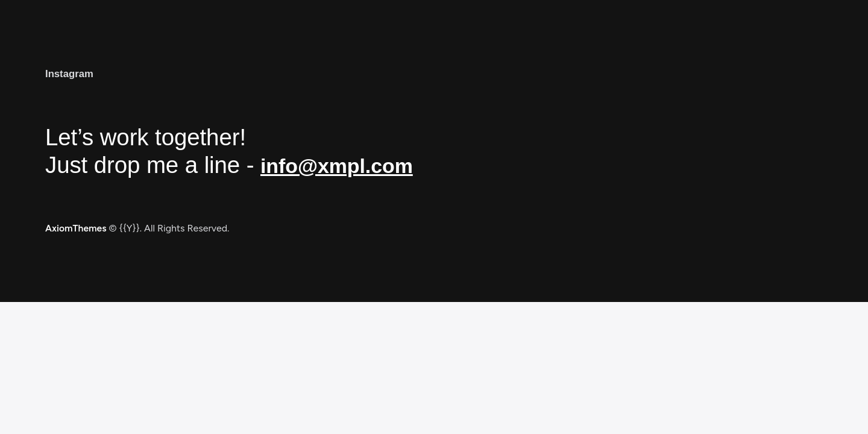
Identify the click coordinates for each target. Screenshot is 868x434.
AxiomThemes (77, 228)
